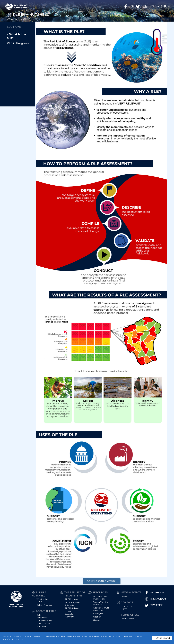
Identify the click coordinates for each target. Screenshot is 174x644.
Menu (164, 6)
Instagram (155, 599)
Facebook (155, 593)
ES (152, 6)
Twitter (154, 605)
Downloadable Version (102, 581)
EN (145, 6)
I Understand (162, 638)
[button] (126, 6)
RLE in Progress (18, 43)
